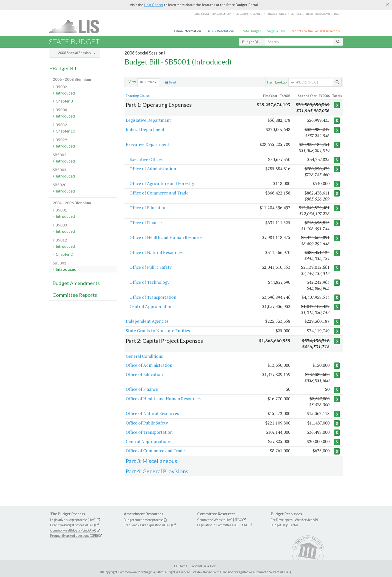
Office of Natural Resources (156, 252)
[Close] (388, 4)
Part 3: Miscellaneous (151, 461)
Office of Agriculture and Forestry (162, 183)
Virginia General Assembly (213, 14)
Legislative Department (148, 120)
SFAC (238, 520)
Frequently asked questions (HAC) (148, 525)
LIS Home (181, 566)
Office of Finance (146, 223)
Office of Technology (149, 282)
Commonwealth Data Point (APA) (73, 530)
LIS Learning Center (249, 14)
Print (171, 82)
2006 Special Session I (77, 53)
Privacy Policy (276, 14)
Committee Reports (75, 295)
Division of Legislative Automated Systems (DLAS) (256, 572)
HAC (229, 520)
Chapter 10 (65, 131)
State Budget (251, 31)
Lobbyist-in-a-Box (203, 566)
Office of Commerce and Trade (159, 193)
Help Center (154, 5)
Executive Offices (146, 159)
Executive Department (147, 144)
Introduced (65, 93)
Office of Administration (153, 169)
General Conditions (144, 356)
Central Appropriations (152, 306)
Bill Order (148, 82)
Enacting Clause (138, 96)
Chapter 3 (64, 101)
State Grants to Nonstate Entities (158, 331)
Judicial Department (145, 129)
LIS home (296, 14)
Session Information (186, 31)
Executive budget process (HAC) (73, 525)
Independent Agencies (147, 321)
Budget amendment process (143, 520)
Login (338, 14)
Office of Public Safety (151, 267)
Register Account (318, 14)
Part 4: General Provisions (157, 471)
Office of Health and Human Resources (167, 237)
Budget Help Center (284, 525)
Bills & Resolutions (221, 31)
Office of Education (148, 208)
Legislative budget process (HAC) (73, 520)
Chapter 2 (64, 254)
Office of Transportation (153, 297)
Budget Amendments (76, 283)
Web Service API (306, 520)
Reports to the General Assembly (315, 31)
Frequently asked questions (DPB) (74, 535)
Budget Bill (252, 42)
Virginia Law (276, 31)
